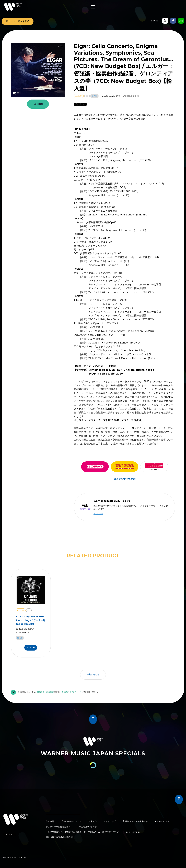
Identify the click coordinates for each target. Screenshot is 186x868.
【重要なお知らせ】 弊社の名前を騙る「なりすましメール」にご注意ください (82, 832)
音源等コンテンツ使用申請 (135, 821)
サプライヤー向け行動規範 (58, 827)
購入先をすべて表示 (125, 479)
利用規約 (92, 821)
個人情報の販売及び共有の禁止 (60, 837)
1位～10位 (98, 513)
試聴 (38, 104)
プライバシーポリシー (71, 821)
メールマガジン (162, 821)
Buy (32, 648)
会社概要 (50, 821)
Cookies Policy (133, 832)
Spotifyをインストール (72, 692)
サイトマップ (110, 821)
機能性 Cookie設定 (45, 692)
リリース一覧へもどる (18, 21)
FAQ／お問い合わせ (87, 827)
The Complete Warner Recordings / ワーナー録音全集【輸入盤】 (31, 620)
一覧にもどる (93, 674)
